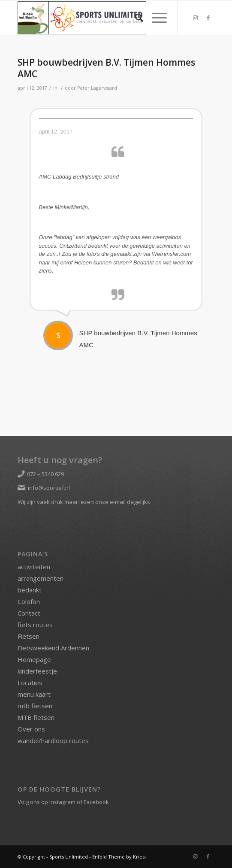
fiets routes (35, 625)
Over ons (31, 729)
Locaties (30, 683)
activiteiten (34, 567)
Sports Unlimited (69, 857)
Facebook (96, 802)
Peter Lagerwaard (97, 88)
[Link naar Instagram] (195, 18)
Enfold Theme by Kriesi (119, 857)
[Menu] (155, 18)
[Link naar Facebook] (208, 18)
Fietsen (29, 636)
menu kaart (34, 694)
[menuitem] (135, 18)
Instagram (62, 802)
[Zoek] (135, 18)
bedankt (30, 590)
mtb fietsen (35, 706)
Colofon (29, 601)
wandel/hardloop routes (53, 741)
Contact (29, 613)
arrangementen (41, 578)
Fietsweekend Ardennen (53, 648)
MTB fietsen (36, 717)
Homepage (34, 659)
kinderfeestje (37, 671)
